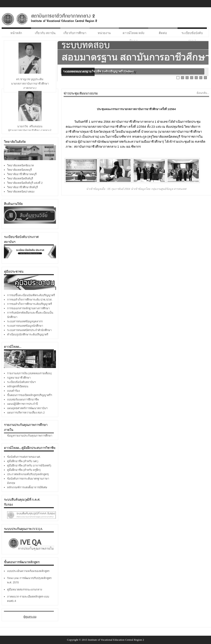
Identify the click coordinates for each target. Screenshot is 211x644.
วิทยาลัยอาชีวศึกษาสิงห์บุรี (22, 187)
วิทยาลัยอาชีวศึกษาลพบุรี (22, 174)
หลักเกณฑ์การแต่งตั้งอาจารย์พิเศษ (27, 487)
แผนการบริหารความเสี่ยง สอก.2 (26, 413)
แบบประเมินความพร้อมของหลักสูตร (28, 571)
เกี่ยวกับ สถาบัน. (45, 33)
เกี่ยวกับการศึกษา (75, 33)
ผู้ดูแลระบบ (30, 617)
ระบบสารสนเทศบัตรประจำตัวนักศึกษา (29, 330)
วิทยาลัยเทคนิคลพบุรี (19, 170)
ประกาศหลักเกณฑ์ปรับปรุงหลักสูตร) (28, 474)
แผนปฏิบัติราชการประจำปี (22, 404)
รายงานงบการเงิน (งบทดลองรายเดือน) (29, 373)
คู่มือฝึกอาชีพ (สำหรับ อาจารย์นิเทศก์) (29, 466)
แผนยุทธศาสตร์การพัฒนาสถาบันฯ (27, 408)
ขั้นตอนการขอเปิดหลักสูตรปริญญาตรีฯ (30, 395)
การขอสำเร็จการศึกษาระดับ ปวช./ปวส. (30, 300)
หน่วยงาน (104, 33)
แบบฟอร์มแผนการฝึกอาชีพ (23, 399)
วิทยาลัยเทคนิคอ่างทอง (21, 192)
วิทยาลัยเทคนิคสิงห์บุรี (20, 178)
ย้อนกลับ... (203, 93)
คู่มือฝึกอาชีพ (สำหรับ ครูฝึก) (24, 470)
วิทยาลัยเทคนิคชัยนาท (20, 165)
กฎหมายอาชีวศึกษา (19, 378)
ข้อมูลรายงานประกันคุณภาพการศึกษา (30, 436)
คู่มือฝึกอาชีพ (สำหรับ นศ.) (23, 461)
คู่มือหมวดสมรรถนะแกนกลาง (25, 589)
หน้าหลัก (16, 33)
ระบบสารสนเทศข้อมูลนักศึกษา (25, 326)
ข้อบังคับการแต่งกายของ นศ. (24, 457)
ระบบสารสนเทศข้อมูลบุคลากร (25, 321)
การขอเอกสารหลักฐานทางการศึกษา (28, 308)
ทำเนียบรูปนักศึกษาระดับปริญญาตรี (28, 334)
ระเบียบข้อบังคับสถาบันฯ (21, 382)
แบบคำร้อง (13, 391)
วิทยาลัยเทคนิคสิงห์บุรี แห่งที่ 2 (25, 183)
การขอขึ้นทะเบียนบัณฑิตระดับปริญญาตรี (31, 295)
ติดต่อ (163, 33)
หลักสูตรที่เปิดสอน (18, 386)
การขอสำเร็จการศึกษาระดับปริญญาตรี (30, 304)
